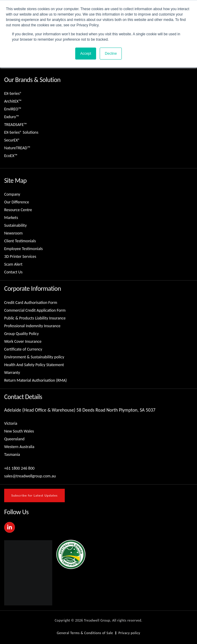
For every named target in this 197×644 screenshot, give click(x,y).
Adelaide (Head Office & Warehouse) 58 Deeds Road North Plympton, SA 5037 (80, 410)
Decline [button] (111, 54)
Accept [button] (86, 54)
